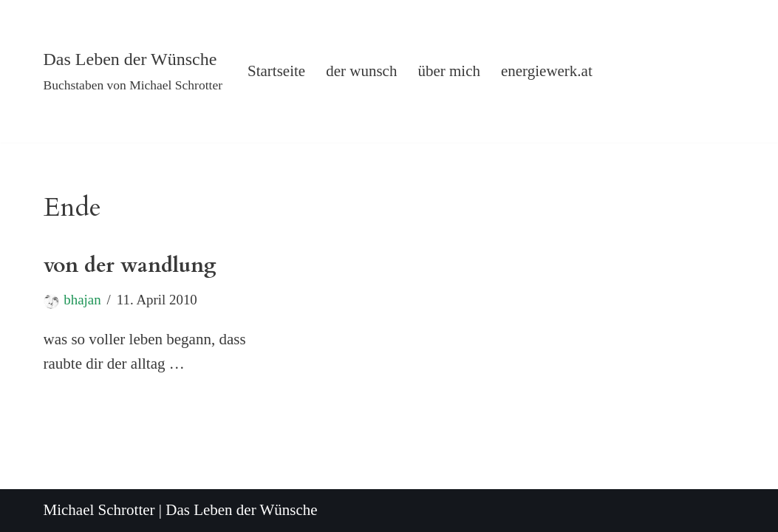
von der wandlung (130, 265)
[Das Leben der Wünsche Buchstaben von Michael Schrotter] (133, 72)
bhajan (82, 300)
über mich (449, 71)
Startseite (276, 71)
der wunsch (361, 71)
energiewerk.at (547, 71)
